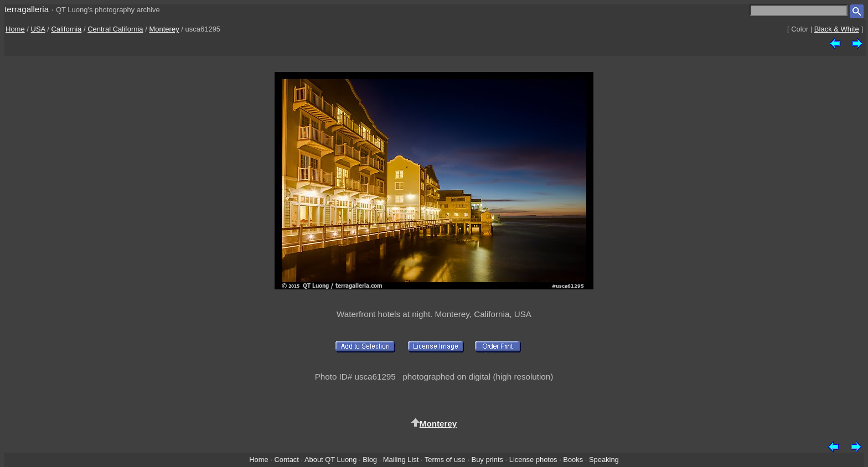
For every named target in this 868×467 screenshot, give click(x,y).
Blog (370, 460)
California (66, 29)
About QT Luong (330, 460)
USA (38, 29)
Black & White (837, 29)
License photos (533, 460)
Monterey (164, 29)
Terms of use (445, 460)
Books (573, 460)
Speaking (604, 460)
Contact (286, 460)
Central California (115, 29)
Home (15, 29)
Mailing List (401, 460)
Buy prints (487, 460)
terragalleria (27, 9)
